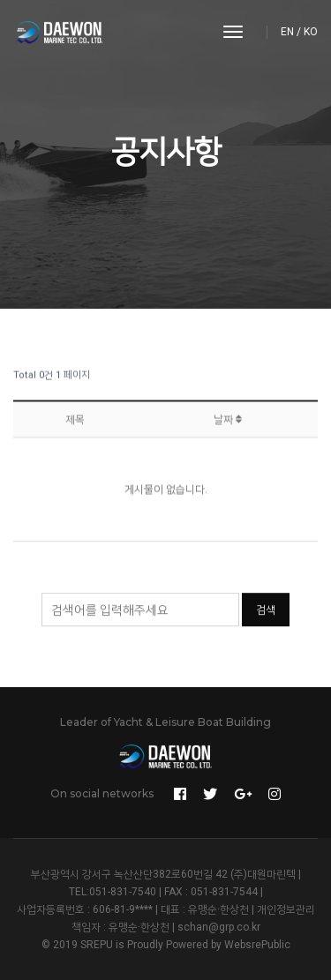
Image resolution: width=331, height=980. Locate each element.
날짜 (228, 423)
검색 (266, 611)
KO (311, 32)
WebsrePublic (257, 945)
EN (287, 32)
